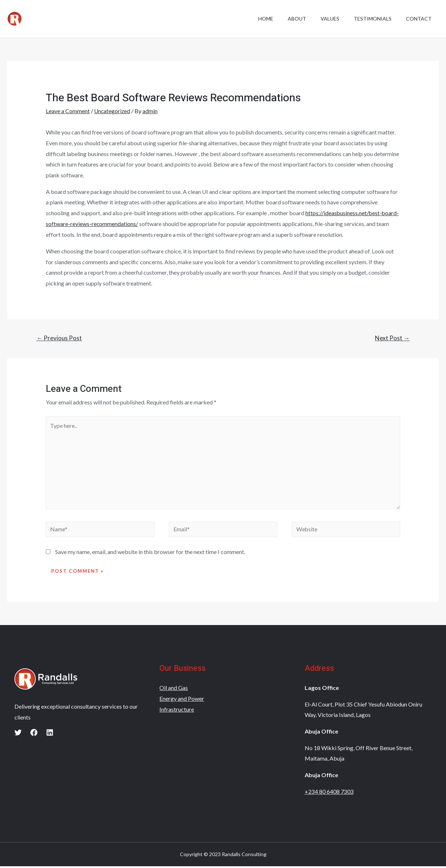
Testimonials (368, 19)
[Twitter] (18, 735)
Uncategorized (113, 111)
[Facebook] (34, 735)
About (287, 19)
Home (253, 19)
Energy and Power (182, 700)
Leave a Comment (68, 111)
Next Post (392, 338)
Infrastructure (177, 711)
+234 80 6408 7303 (329, 794)
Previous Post (59, 338)
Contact (417, 19)
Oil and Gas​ (174, 690)
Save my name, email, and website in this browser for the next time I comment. (150, 554)
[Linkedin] (50, 735)
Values (323, 19)
